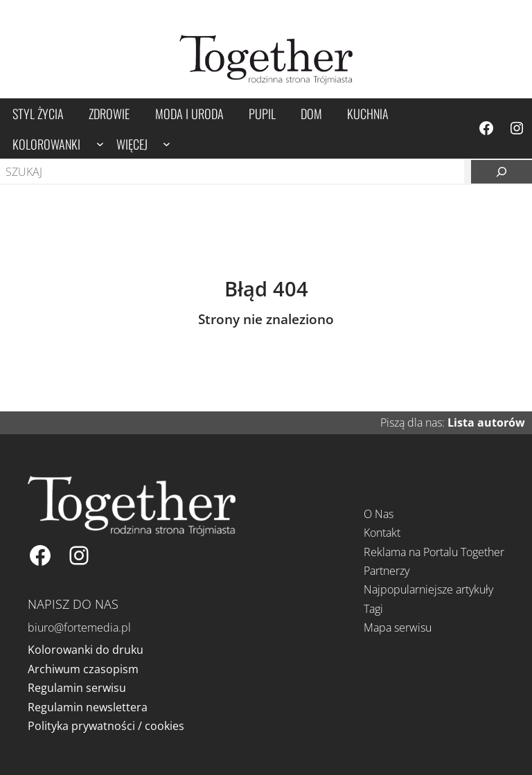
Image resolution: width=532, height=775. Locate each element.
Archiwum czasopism (83, 669)
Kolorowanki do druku (86, 650)
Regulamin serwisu (77, 688)
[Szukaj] (502, 172)
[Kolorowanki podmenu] (100, 144)
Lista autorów (486, 422)
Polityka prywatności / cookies (106, 726)
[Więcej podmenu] (167, 144)
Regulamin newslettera (88, 707)
